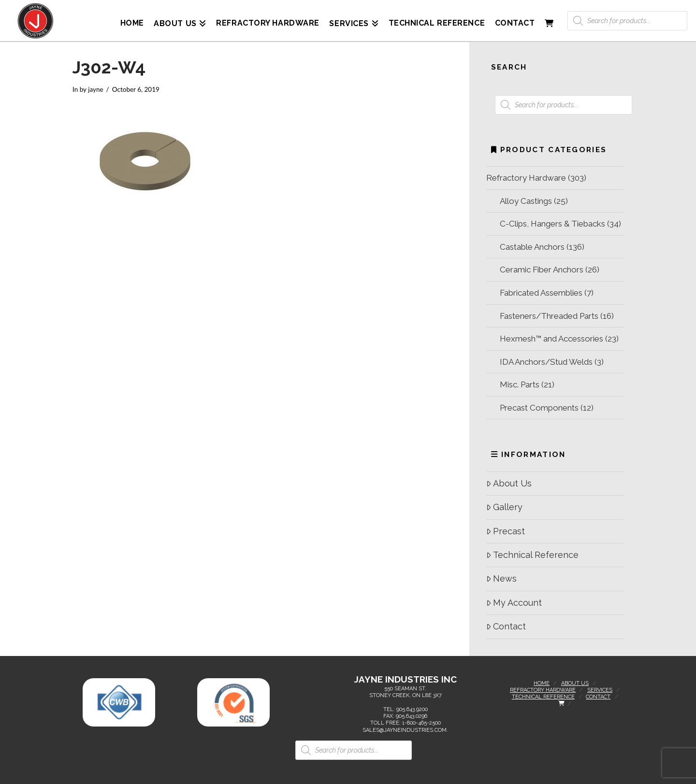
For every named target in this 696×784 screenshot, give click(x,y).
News (501, 578)
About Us (509, 483)
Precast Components (539, 408)
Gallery (504, 507)
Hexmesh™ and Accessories (551, 339)
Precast (506, 531)
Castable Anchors (532, 247)
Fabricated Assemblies (541, 293)
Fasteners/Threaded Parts (549, 316)
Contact (506, 626)
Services (600, 690)
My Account (514, 603)
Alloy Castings (526, 201)
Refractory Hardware (526, 178)
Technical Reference (532, 555)
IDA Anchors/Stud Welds (546, 362)
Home (542, 683)
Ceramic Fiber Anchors (542, 270)
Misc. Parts (520, 385)
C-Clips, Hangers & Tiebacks (552, 224)
